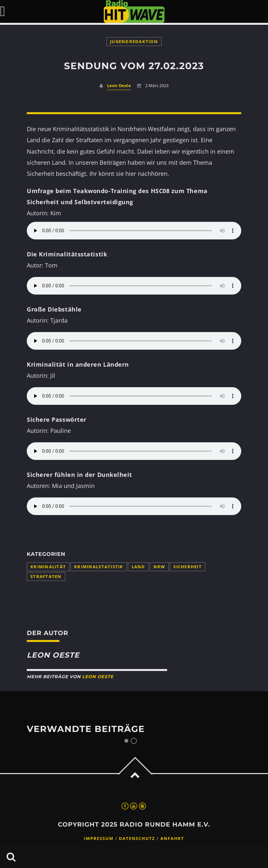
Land (138, 567)
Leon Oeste (119, 86)
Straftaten (46, 577)
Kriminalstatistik (99, 567)
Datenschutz (137, 838)
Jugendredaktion (134, 42)
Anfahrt (172, 838)
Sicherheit (188, 567)
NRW (159, 567)
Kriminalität (48, 567)
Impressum (99, 838)
